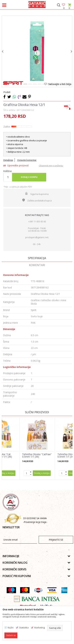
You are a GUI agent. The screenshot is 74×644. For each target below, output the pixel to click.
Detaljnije (8, 160)
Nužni (11, 628)
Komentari (37, 265)
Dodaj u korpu (29, 177)
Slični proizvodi (37, 412)
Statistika (24, 628)
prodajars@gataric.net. (37, 237)
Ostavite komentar (27, 160)
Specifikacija (37, 258)
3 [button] (35, 85)
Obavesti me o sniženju (51, 166)
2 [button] (30, 85)
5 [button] (44, 85)
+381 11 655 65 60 (37, 221)
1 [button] (25, 85)
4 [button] (39, 85)
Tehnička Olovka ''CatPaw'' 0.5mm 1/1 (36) (37, 455)
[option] (37, 51)
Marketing (40, 628)
